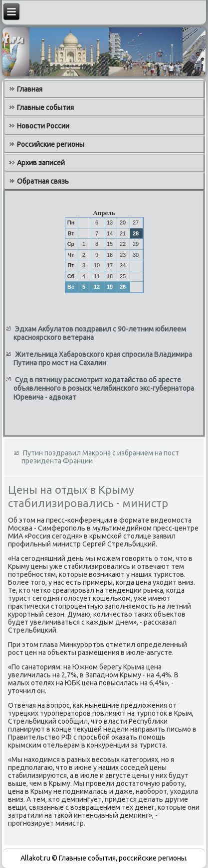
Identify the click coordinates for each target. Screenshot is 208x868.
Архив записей (41, 163)
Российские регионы (51, 144)
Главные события (45, 108)
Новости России (43, 126)
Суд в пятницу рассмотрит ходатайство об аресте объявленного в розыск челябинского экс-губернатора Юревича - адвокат (104, 388)
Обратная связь (43, 181)
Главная (30, 89)
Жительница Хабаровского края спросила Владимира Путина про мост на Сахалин (103, 359)
